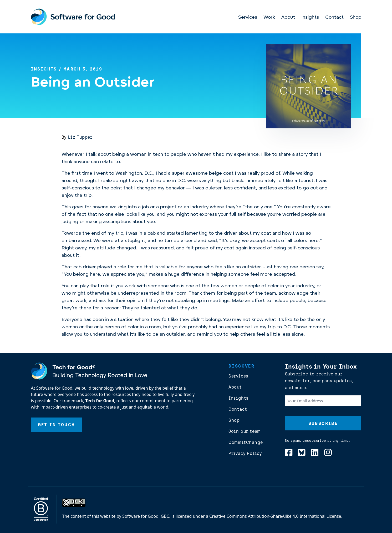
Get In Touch (57, 425)
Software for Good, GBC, (146, 516)
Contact (334, 17)
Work (269, 17)
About (288, 17)
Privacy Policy (245, 453)
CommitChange (246, 442)
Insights (310, 17)
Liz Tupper (80, 137)
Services (248, 17)
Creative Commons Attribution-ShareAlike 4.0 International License (275, 516)
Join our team (245, 431)
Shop (356, 17)
